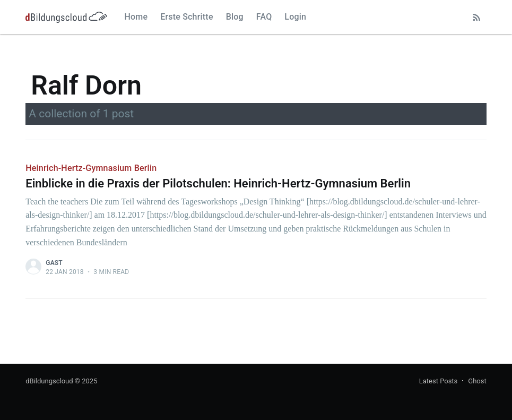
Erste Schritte (187, 17)
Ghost (477, 381)
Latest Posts (439, 381)
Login (295, 17)
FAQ (264, 17)
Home (136, 17)
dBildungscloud (49, 381)
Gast (54, 263)
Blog (235, 17)
